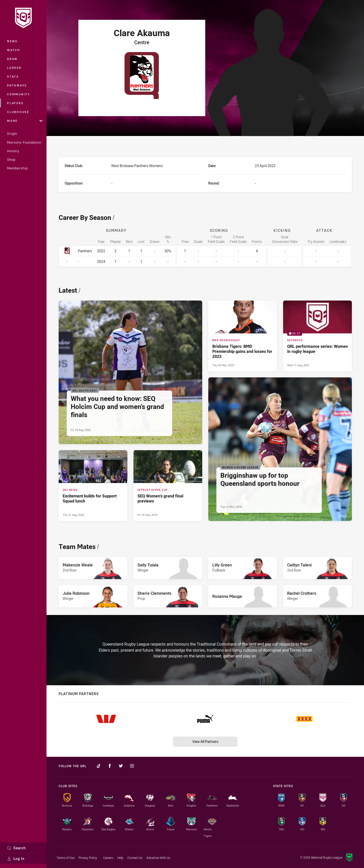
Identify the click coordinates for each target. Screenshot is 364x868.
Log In (16, 859)
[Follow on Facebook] (110, 766)
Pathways (17, 85)
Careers (108, 858)
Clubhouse (18, 112)
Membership (17, 168)
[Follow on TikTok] (99, 766)
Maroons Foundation (24, 142)
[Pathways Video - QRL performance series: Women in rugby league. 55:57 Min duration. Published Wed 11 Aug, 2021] (317, 336)
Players (15, 103)
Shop (11, 159)
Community (19, 94)
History (13, 151)
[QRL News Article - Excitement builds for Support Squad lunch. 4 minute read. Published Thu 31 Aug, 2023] (93, 486)
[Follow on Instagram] (132, 766)
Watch (14, 50)
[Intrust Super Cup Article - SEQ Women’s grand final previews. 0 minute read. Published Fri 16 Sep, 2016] (168, 486)
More (25, 121)
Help (120, 858)
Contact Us (135, 858)
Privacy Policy (88, 858)
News (12, 41)
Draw (12, 59)
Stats (13, 76)
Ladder (14, 68)
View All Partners (205, 741)
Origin (12, 133)
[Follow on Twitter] (121, 766)
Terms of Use (66, 858)
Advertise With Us (158, 858)
